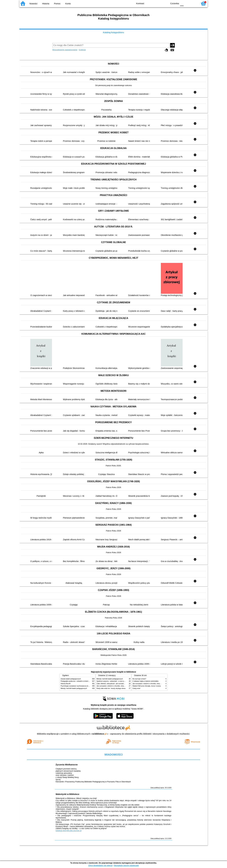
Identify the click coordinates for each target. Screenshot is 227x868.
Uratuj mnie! (136, 688)
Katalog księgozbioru (113, 32)
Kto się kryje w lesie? (139, 679)
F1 (187, 3)
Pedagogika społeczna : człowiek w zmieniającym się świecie (80, 681)
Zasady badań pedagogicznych (71, 679)
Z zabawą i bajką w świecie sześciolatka (145, 681)
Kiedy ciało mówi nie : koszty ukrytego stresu (111, 688)
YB (159, 3)
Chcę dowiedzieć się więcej (100, 865)
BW (154, 3)
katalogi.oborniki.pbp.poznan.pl (69, 831)
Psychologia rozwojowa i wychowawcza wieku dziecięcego (80, 686)
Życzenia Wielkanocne (67, 765)
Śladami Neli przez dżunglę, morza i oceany (147, 686)
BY (165, 3)
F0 (182, 3)
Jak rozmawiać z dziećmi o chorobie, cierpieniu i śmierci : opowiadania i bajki (121, 686)
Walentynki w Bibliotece (67, 794)
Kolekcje (82, 50)
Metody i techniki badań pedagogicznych (74, 688)
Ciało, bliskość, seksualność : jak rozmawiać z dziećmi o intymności (118, 684)
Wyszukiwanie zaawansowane (65, 50)
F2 (193, 3)
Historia (46, 4)
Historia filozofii (66, 684)
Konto (68, 4)
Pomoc (57, 4)
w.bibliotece (100, 734)
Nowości (33, 4)
